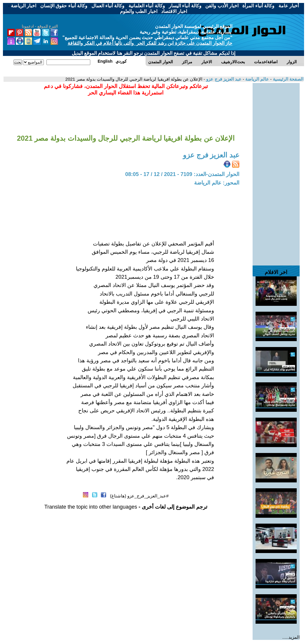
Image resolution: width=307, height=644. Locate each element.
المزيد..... (291, 637)
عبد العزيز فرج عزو (223, 79)
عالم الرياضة (256, 79)
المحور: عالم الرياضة (217, 183)
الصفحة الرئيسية (288, 79)
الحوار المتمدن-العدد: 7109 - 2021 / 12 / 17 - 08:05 (182, 174)
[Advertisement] (276, 171)
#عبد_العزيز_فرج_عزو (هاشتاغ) (139, 496)
